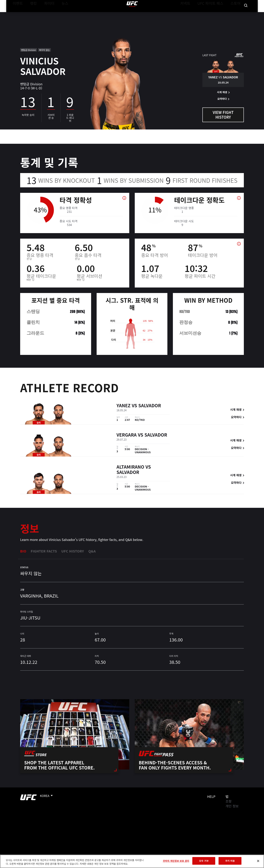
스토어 (236, 14)
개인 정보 (232, 806)
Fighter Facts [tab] (44, 551)
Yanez (124, 406)
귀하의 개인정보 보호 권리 (176, 861)
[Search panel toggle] (246, 14)
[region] (132, 861)
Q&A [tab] (92, 551)
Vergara (127, 435)
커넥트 (193, 14)
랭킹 (31, 14)
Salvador (150, 406)
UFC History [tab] (73, 551)
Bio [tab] (23, 551)
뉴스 (60, 14)
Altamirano (130, 467)
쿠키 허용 (230, 861)
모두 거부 (204, 861)
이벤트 (17, 14)
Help (211, 796)
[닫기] (258, 861)
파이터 (46, 14)
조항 (229, 801)
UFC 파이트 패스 (215, 14)
